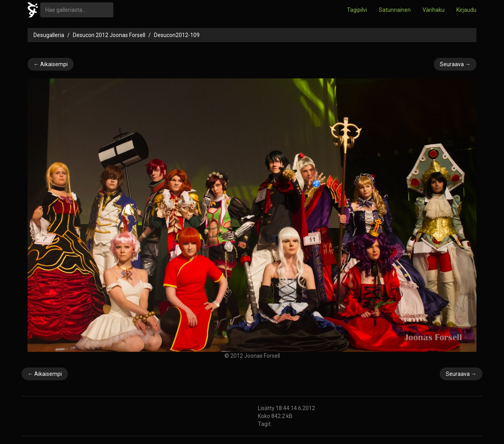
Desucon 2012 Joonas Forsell (109, 35)
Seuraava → (455, 64)
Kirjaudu (466, 10)
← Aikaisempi (51, 64)
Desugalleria (49, 35)
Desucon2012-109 (177, 35)
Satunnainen (395, 10)
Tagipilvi (357, 10)
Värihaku (434, 10)
